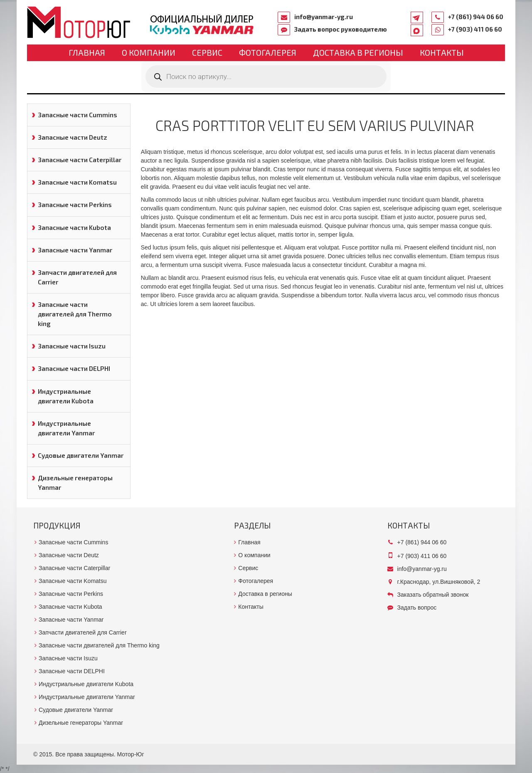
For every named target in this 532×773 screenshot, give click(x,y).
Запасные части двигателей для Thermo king (75, 314)
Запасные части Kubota (74, 227)
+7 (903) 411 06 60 (475, 29)
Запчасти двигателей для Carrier (77, 277)
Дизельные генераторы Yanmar (75, 483)
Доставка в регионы (358, 52)
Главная (87, 52)
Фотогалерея (268, 52)
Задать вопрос (417, 608)
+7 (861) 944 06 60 (476, 17)
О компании (149, 52)
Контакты (442, 52)
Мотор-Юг (131, 754)
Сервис (207, 52)
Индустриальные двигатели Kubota (66, 396)
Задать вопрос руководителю (341, 29)
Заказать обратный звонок (433, 595)
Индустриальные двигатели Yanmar (66, 428)
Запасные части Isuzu (72, 346)
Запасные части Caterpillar (80, 160)
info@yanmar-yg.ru (324, 17)
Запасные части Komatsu (77, 182)
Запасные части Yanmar (75, 250)
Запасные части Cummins (78, 115)
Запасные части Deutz (73, 137)
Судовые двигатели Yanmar (81, 455)
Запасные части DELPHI (74, 368)
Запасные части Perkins (75, 205)
